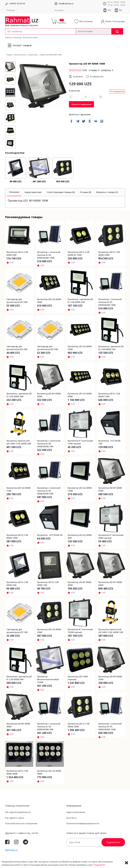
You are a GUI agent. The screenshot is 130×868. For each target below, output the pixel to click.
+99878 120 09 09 (17, 4)
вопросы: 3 (107, 70)
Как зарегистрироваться (18, 812)
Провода (17, 38)
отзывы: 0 (94, 70)
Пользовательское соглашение (21, 823)
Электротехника (30, 38)
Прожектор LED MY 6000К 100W (51, 55)
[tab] (14, 192)
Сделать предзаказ (81, 104)
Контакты (59, 10)
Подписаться (113, 842)
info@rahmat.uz (66, 4)
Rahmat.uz (11, 850)
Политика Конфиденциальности (83, 823)
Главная (9, 55)
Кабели (9, 38)
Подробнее (99, 865)
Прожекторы (33, 55)
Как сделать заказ (15, 818)
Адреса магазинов (76, 812)
